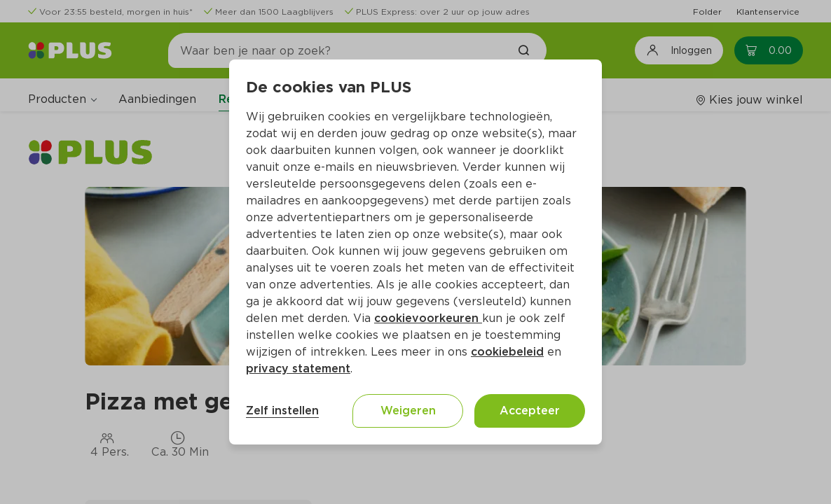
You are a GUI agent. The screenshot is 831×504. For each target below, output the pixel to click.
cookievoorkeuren (428, 318)
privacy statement (298, 369)
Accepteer (530, 411)
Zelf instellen (282, 411)
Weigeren (408, 411)
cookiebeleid (507, 352)
